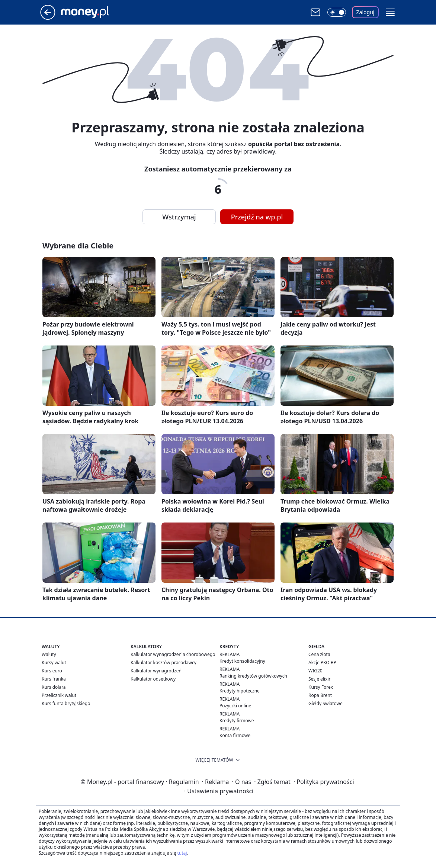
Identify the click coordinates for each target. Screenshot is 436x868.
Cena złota (319, 654)
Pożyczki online (235, 706)
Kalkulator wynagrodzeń (156, 671)
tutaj (182, 853)
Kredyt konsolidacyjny (242, 661)
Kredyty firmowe (237, 721)
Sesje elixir (319, 679)
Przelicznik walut (59, 695)
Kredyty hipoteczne (240, 691)
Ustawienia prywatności (219, 791)
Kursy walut (54, 663)
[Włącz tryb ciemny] (337, 12)
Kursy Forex (321, 687)
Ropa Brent (320, 695)
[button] (390, 12)
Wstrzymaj (179, 217)
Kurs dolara (54, 687)
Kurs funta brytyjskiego (66, 703)
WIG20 (315, 671)
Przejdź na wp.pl (257, 217)
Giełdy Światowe (326, 703)
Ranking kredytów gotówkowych (253, 676)
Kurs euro (52, 671)
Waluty (49, 654)
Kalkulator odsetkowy (153, 679)
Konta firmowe (235, 735)
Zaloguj (366, 12)
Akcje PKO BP (322, 663)
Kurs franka (54, 679)
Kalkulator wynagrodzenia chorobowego (173, 654)
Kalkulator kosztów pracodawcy (163, 663)
